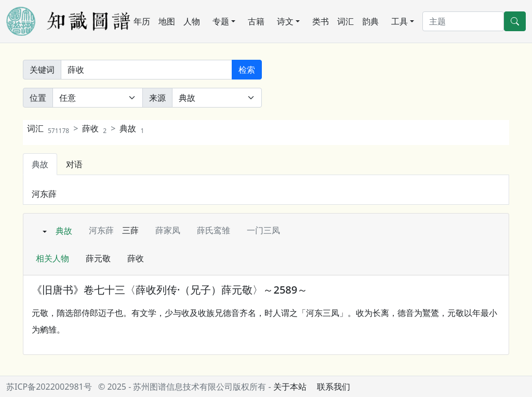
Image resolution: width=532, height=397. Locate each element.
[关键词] (147, 70)
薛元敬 (98, 258)
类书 (321, 21)
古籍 (256, 21)
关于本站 (290, 387)
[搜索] (463, 21)
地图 (167, 21)
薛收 (94, 128)
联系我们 (334, 387)
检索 (247, 70)
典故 (132, 128)
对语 (74, 164)
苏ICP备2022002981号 (49, 387)
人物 (192, 21)
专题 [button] (221, 21)
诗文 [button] (285, 21)
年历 (142, 21)
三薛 (130, 230)
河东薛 (44, 194)
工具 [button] (400, 21)
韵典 (370, 21)
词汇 (345, 21)
